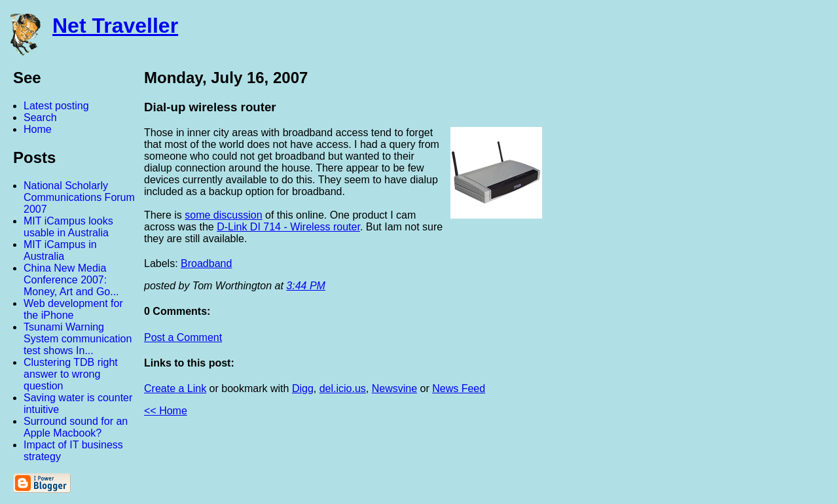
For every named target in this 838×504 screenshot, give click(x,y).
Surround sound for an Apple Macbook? (76, 427)
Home (38, 129)
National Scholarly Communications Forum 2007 (79, 197)
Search (40, 117)
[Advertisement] (694, 264)
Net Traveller (115, 26)
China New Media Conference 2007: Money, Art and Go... (71, 280)
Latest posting (56, 106)
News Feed (459, 388)
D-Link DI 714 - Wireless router (288, 227)
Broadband (206, 263)
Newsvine (394, 388)
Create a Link (175, 388)
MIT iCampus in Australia (60, 250)
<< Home (166, 411)
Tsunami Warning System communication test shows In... (78, 339)
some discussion (223, 215)
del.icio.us (343, 388)
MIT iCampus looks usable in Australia (68, 227)
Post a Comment (183, 337)
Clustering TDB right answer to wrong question (71, 374)
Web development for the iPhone (73, 309)
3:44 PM (306, 286)
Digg (303, 388)
